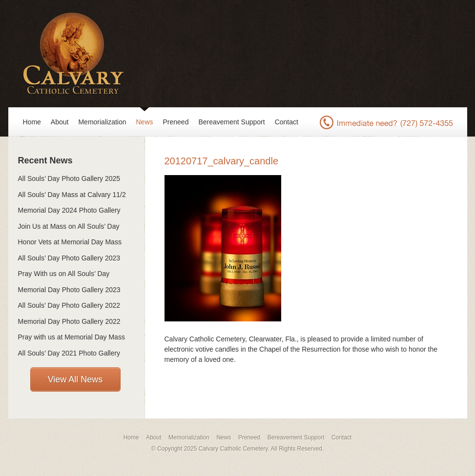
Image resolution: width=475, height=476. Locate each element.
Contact (287, 122)
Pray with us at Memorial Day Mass (72, 337)
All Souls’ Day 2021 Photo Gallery (69, 353)
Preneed (176, 122)
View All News (75, 379)
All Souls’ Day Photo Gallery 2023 (69, 258)
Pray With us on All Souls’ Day (64, 274)
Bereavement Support (231, 122)
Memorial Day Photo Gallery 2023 (69, 290)
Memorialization (102, 122)
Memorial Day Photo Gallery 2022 (69, 321)
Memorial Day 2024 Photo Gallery (69, 210)
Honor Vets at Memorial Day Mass (70, 242)
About (60, 122)
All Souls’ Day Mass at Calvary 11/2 (72, 195)
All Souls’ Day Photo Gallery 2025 (69, 178)
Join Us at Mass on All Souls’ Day (69, 226)
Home (32, 122)
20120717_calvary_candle (222, 161)
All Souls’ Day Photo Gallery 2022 (69, 305)
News (145, 122)
